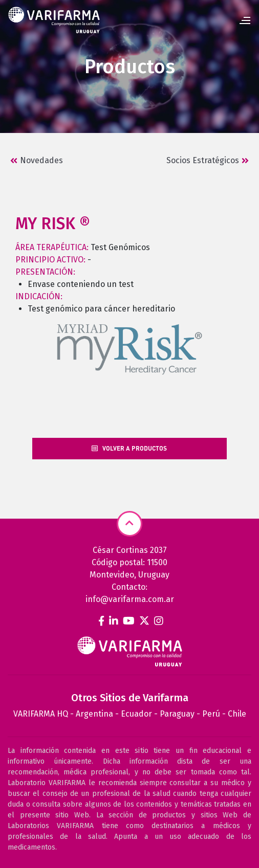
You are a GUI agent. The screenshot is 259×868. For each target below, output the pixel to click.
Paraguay (177, 714)
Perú (211, 714)
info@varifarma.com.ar (130, 599)
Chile (237, 714)
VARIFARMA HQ (41, 714)
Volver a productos (129, 448)
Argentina (94, 714)
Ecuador (136, 714)
